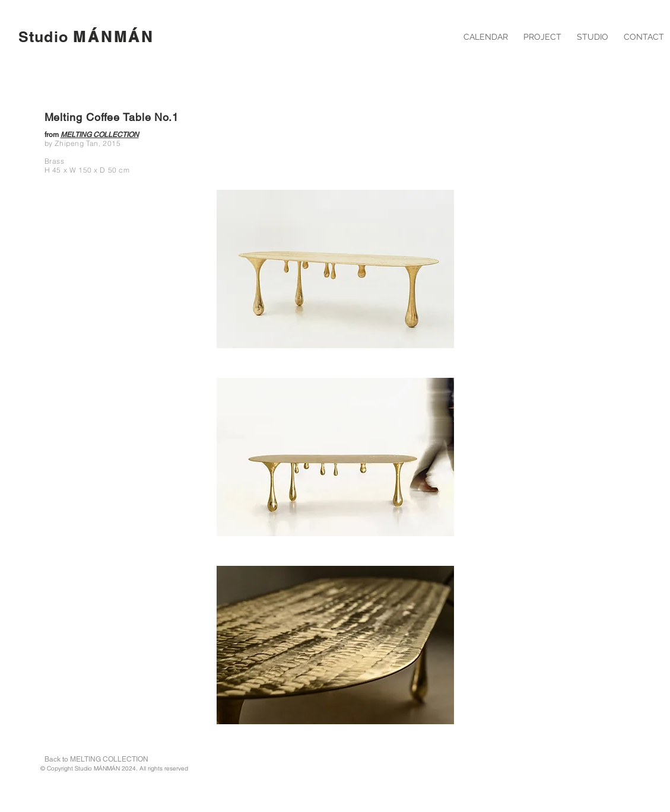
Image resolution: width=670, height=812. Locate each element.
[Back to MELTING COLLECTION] (97, 760)
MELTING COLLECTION (100, 135)
